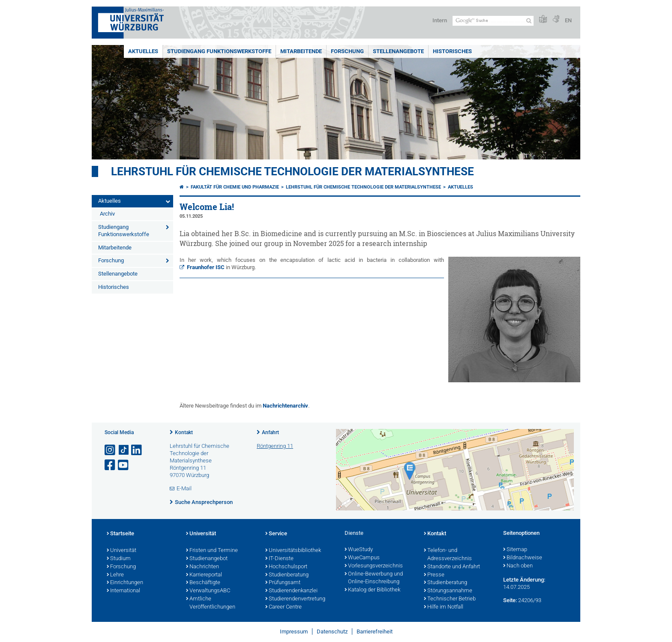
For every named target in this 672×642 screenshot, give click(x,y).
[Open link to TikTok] (124, 450)
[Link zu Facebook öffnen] (111, 465)
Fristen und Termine (212, 551)
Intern (440, 20)
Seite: (510, 600)
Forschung (347, 51)
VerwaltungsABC (208, 591)
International (123, 591)
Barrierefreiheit (375, 631)
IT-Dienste (279, 559)
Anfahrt (270, 432)
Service (276, 534)
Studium (119, 559)
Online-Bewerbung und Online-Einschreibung (374, 578)
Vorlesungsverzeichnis (374, 566)
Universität (121, 551)
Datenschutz (332, 631)
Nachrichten (202, 567)
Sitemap (515, 550)
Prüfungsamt (283, 583)
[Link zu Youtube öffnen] (124, 465)
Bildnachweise (523, 558)
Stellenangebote (398, 51)
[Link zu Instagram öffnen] (111, 450)
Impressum (294, 631)
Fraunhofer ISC (206, 267)
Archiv (107, 214)
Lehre (115, 575)
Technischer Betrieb (450, 599)
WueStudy (359, 550)
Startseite (120, 534)
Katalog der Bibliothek (372, 590)
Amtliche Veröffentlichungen (211, 603)
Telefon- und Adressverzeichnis (448, 555)
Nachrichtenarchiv (285, 406)
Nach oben (518, 566)
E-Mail (184, 488)
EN (568, 20)
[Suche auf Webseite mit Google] (493, 21)
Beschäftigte (203, 583)
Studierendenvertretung (295, 599)
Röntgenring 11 (275, 446)
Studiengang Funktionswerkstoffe (219, 51)
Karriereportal (204, 575)
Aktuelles (143, 51)
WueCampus (362, 558)
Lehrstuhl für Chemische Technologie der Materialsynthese (292, 171)
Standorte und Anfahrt (452, 567)
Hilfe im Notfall (444, 607)
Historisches (452, 51)
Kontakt (184, 432)
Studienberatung (287, 575)
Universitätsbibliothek (293, 551)
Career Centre (283, 607)
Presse (434, 575)
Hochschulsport (286, 567)
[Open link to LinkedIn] (137, 450)
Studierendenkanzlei (291, 591)
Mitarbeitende (301, 51)
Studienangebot (207, 559)
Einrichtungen (125, 583)
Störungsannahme (448, 591)
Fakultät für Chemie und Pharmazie (235, 187)
